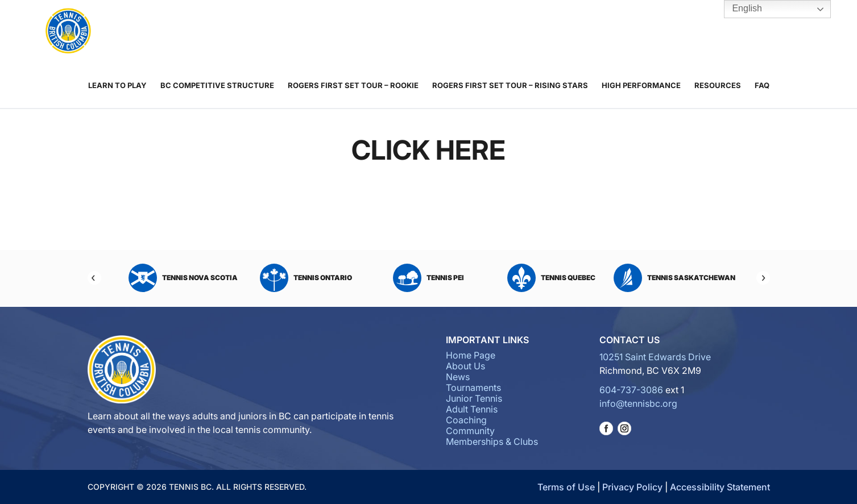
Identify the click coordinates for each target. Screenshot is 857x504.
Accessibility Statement (720, 487)
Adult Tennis (432, 32)
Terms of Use (566, 487)
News (276, 32)
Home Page (471, 355)
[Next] (763, 278)
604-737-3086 (631, 390)
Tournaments (332, 32)
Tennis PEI (428, 278)
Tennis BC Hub (784, 32)
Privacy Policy (632, 487)
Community (539, 32)
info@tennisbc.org (638, 403)
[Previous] (94, 278)
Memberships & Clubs (606, 32)
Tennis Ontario (306, 278)
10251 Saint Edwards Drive (655, 357)
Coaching (481, 32)
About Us (238, 32)
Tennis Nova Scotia (183, 278)
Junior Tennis (390, 32)
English (739, 9)
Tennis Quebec (551, 278)
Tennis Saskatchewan (674, 278)
